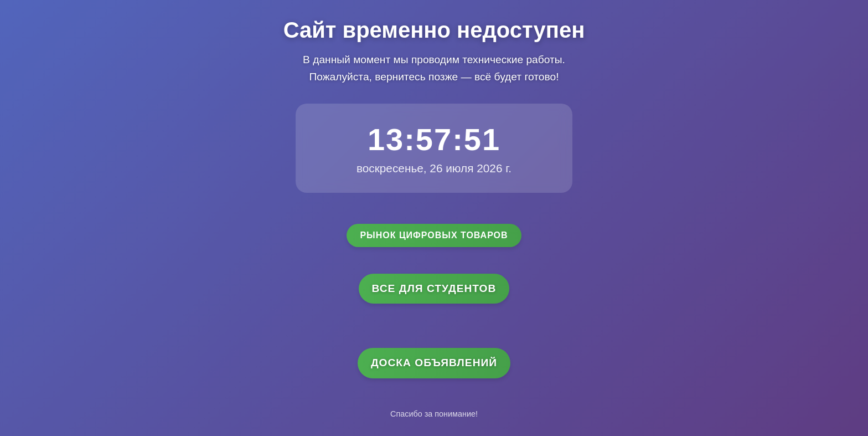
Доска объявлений (434, 363)
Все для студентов (434, 288)
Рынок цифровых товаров (434, 235)
